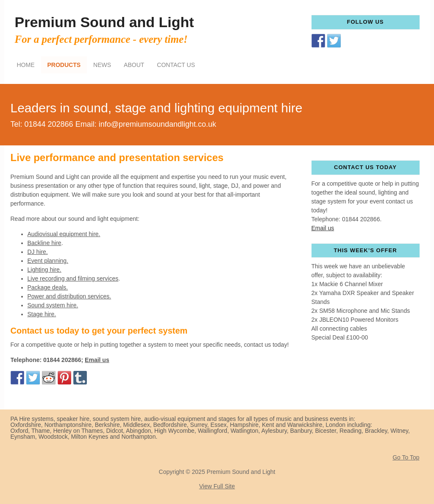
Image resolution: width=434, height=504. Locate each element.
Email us (97, 360)
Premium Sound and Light (104, 22)
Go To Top (406, 457)
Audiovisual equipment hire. (64, 234)
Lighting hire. (45, 270)
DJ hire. (38, 252)
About (134, 65)
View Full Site (217, 486)
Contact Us (176, 65)
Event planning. (48, 261)
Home (26, 65)
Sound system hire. (53, 305)
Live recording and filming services (73, 278)
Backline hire (45, 243)
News (102, 65)
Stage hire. (42, 314)
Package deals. (48, 287)
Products (64, 65)
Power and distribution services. (70, 296)
